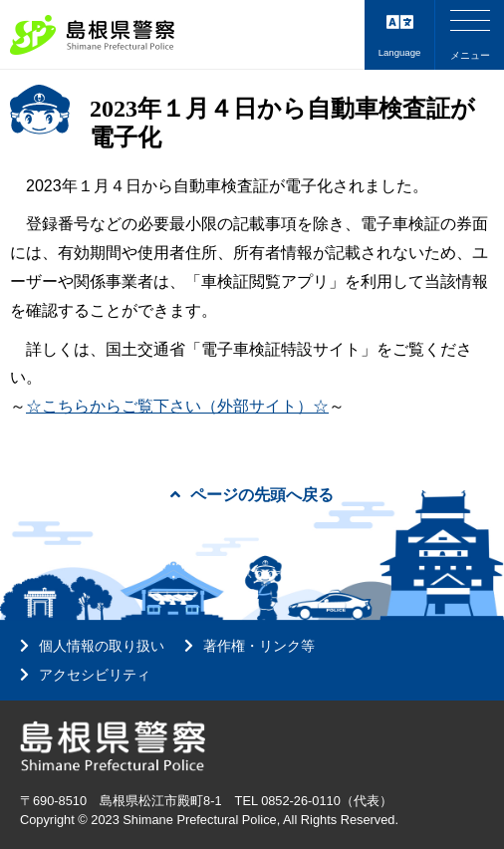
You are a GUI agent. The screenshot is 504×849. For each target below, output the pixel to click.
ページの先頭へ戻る (252, 495)
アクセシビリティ (95, 675)
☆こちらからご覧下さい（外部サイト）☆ (177, 406)
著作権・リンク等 (259, 646)
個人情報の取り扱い (102, 646)
